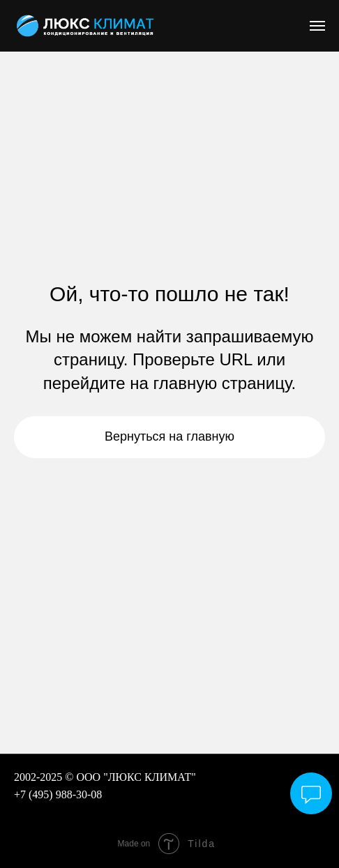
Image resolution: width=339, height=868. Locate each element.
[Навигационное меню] (317, 26)
